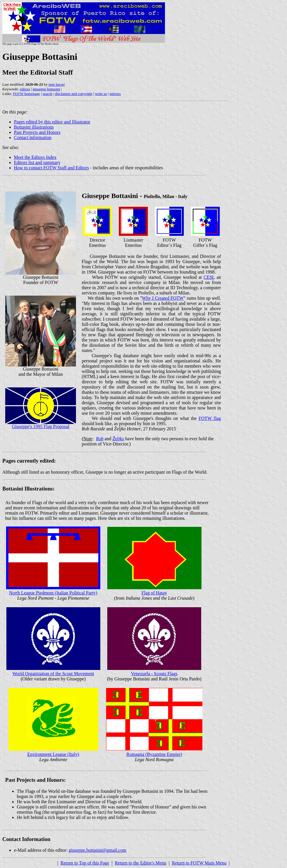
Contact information (33, 138)
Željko (118, 439)
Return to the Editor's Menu (141, 863)
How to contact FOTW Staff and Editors (51, 168)
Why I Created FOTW (163, 298)
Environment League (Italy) (53, 754)
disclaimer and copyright (73, 94)
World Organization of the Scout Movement (53, 674)
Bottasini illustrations (34, 127)
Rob (100, 439)
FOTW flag (210, 418)
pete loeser (57, 84)
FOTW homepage (26, 94)
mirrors (115, 94)
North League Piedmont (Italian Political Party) (53, 593)
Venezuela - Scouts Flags (154, 674)
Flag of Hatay (154, 593)
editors (25, 89)
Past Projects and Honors (37, 132)
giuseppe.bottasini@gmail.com (98, 850)
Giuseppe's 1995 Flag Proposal (41, 426)
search (47, 94)
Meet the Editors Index (35, 157)
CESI (209, 277)
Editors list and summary (37, 162)
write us (101, 94)
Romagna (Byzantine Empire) (154, 754)
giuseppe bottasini (46, 89)
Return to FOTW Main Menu (199, 863)
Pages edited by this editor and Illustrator (52, 122)
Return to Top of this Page (85, 863)
